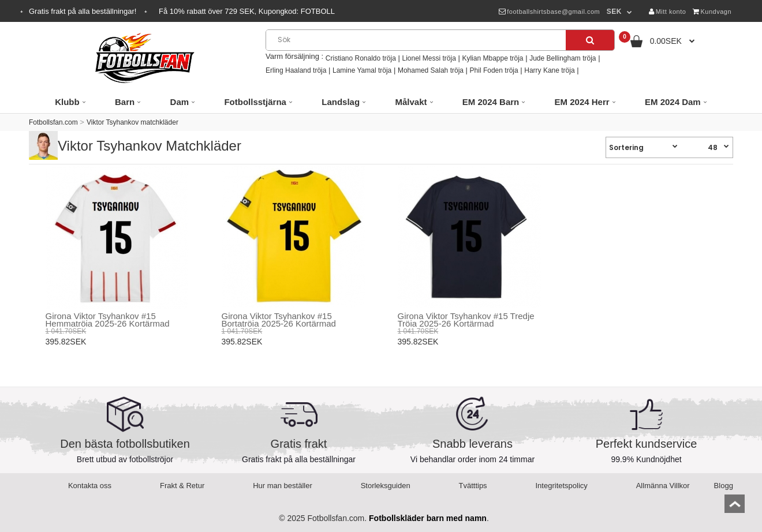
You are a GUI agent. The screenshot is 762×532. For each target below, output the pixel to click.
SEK (614, 12)
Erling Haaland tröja (296, 70)
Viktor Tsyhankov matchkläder (132, 122)
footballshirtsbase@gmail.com (549, 12)
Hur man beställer (283, 486)
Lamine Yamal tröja (362, 70)
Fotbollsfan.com (53, 122)
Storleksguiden (386, 486)
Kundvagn (712, 12)
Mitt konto (667, 12)
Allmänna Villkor (663, 486)
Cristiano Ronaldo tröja (361, 58)
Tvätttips (473, 486)
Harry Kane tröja (549, 70)
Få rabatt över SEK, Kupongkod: (247, 11)
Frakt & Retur (182, 486)
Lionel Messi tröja (429, 58)
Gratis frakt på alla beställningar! (84, 11)
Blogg (724, 486)
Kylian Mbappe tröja (492, 58)
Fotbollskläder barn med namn (428, 518)
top (735, 507)
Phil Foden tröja (494, 70)
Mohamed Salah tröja (431, 70)
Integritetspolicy (562, 486)
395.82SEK (66, 342)
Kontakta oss (90, 486)
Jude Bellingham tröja (563, 58)
